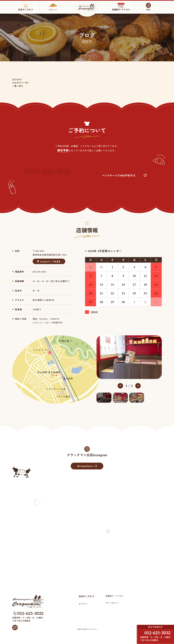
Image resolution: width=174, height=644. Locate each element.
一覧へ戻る (18, 86)
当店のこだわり (87, 596)
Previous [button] (120, 386)
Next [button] (138, 386)
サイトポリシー (112, 603)
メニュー (83, 604)
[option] (129, 357)
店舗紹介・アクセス (114, 596)
